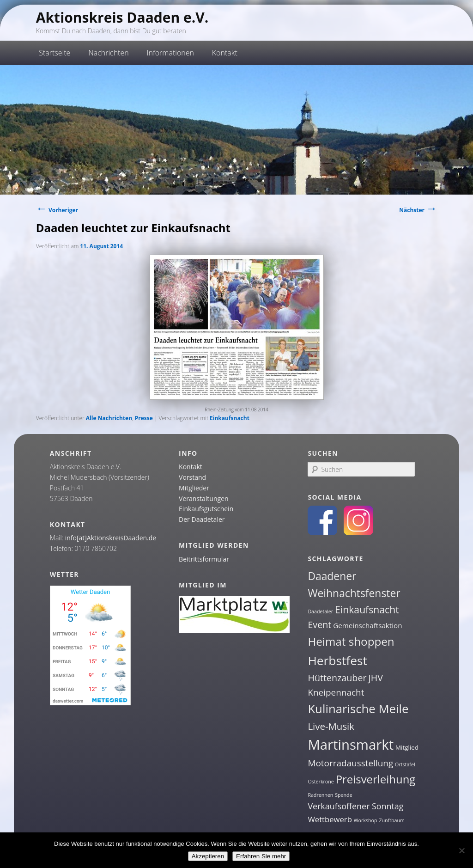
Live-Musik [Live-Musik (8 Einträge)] (331, 726)
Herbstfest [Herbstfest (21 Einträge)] (337, 660)
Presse (144, 418)
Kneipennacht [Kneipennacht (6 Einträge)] (336, 692)
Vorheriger (57, 210)
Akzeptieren (208, 856)
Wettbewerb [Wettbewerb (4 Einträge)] (330, 819)
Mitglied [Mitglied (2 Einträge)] (407, 747)
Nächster (418, 210)
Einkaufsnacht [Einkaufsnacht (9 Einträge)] (367, 609)
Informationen (170, 53)
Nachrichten (109, 53)
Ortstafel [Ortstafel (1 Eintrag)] (405, 764)
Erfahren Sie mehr (261, 856)
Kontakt (225, 53)
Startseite (55, 53)
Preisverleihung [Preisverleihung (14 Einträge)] (376, 779)
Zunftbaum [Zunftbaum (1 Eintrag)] (391, 820)
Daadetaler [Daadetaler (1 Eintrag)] (320, 611)
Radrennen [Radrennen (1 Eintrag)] (320, 795)
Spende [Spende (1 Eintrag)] (343, 795)
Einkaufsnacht (230, 418)
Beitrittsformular (204, 559)
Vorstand (192, 477)
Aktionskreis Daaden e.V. (122, 17)
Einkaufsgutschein (206, 509)
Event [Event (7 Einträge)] (319, 625)
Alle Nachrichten (109, 418)
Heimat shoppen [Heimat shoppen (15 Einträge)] (351, 641)
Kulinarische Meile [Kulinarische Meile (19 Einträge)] (358, 709)
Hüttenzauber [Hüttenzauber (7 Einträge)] (337, 678)
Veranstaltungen (203, 498)
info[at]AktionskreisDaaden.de (111, 538)
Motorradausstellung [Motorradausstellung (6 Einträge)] (350, 763)
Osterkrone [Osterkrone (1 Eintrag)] (321, 782)
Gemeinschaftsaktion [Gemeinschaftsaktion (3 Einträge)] (367, 625)
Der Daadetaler (202, 519)
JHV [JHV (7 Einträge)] (376, 678)
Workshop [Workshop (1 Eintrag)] (366, 820)
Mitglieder (194, 488)
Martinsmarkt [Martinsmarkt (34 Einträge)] (351, 745)
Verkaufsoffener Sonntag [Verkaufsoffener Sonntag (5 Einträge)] (355, 806)
